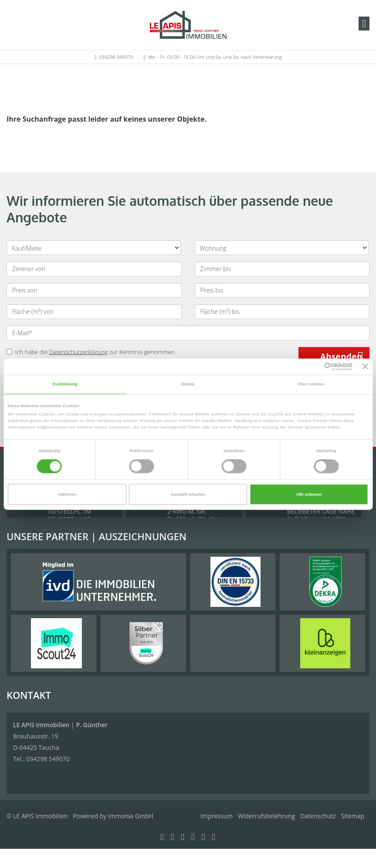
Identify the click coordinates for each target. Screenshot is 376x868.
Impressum (217, 816)
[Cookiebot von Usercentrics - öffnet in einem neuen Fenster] (314, 366)
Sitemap (353, 816)
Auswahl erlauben (188, 494)
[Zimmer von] (94, 269)
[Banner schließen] (366, 367)
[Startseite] (188, 25)
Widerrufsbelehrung (266, 816)
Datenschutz (318, 816)
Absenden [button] (341, 357)
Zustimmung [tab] (65, 385)
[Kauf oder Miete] (94, 248)
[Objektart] (282, 248)
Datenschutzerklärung (79, 352)
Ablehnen (67, 494)
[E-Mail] (188, 333)
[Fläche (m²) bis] (282, 312)
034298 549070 (116, 57)
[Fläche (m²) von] (94, 312)
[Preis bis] (282, 290)
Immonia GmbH (131, 816)
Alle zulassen (309, 494)
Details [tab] (188, 385)
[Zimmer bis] (282, 269)
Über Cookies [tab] (311, 385)
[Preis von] (94, 290)
